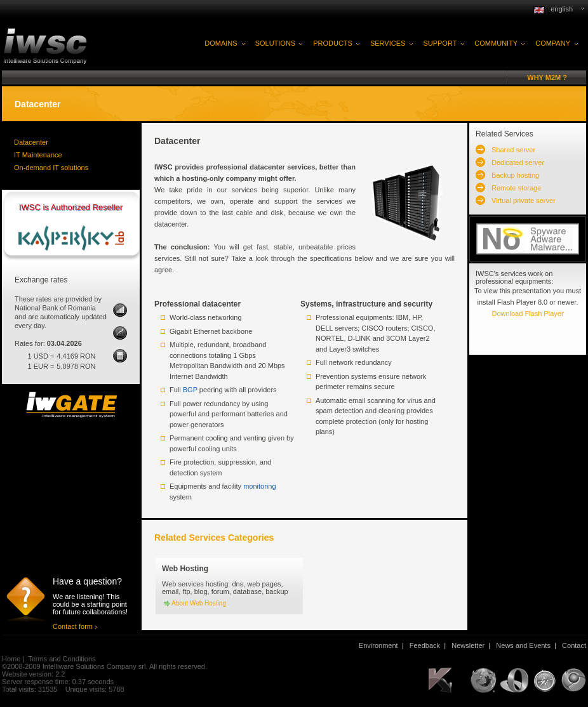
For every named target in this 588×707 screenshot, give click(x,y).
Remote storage (516, 188)
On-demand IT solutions (51, 168)
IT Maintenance (38, 155)
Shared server (513, 150)
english (562, 9)
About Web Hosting (199, 603)
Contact (574, 645)
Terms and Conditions (62, 659)
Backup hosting (515, 175)
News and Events (523, 645)
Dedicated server (518, 162)
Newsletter (468, 645)
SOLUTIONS (276, 43)
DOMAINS (221, 43)
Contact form (73, 626)
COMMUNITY (496, 43)
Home (11, 659)
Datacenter (31, 142)
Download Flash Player (527, 314)
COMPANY (553, 43)
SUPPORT (440, 43)
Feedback (425, 645)
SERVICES (388, 43)
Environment (378, 645)
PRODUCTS (333, 43)
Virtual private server (524, 201)
